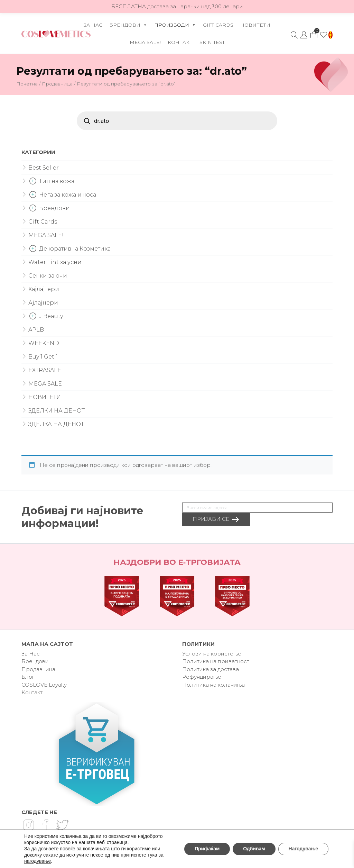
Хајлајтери (44, 289)
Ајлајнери (43, 303)
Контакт (180, 42)
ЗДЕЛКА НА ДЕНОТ (56, 424)
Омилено (324, 35)
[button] (330, 35)
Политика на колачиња (213, 685)
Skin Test (212, 42)
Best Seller (44, 168)
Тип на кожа (57, 181)
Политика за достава (211, 669)
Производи (175, 25)
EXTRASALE (45, 370)
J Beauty (51, 316)
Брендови (128, 25)
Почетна (27, 84)
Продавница (57, 84)
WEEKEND (44, 343)
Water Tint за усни (55, 262)
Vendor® (217, 860)
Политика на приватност (216, 661)
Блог (28, 677)
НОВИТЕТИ (255, 25)
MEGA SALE (45, 384)
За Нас (93, 25)
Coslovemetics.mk (56, 34)
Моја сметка (304, 35)
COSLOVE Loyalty (44, 685)
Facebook (45, 825)
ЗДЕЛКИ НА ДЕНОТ (57, 411)
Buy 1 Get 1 (43, 357)
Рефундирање (202, 677)
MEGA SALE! (145, 42)
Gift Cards (218, 25)
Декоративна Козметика (75, 249)
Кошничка (314, 33)
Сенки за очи (48, 276)
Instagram (28, 825)
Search (294, 35)
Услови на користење (212, 654)
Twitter (62, 825)
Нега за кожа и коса (68, 195)
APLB (36, 330)
